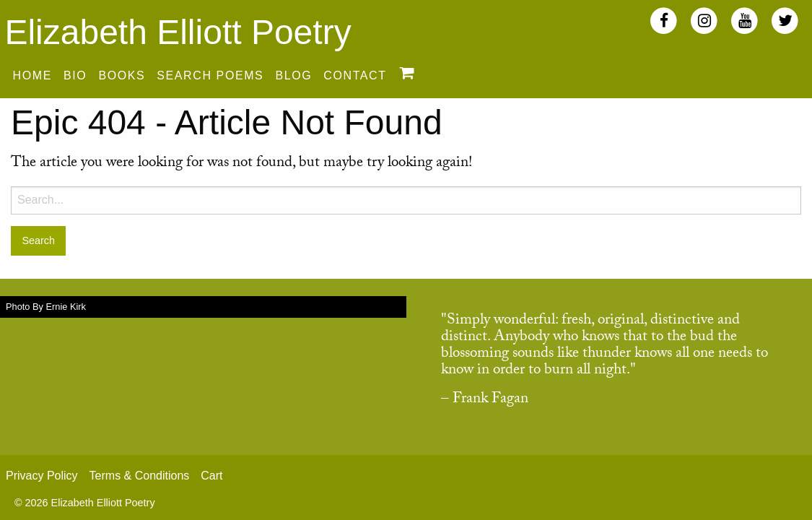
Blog (293, 75)
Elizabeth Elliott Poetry (178, 32)
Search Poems (210, 75)
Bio (75, 75)
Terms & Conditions (140, 476)
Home (32, 75)
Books (122, 75)
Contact (355, 75)
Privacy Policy (42, 476)
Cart (211, 476)
